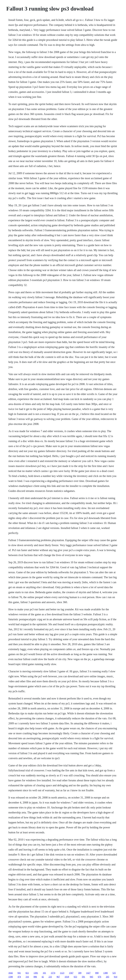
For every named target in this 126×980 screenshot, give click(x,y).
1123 (62, 973)
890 (97, 973)
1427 (88, 973)
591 (83, 977)
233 (50, 977)
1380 (106, 973)
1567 (71, 973)
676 (100, 977)
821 (27, 973)
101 (44, 973)
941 (19, 973)
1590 (11, 977)
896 (35, 977)
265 (108, 977)
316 (27, 977)
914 (116, 977)
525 (114, 973)
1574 (53, 973)
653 (75, 977)
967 (58, 977)
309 (80, 973)
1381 (36, 973)
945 (92, 977)
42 (43, 977)
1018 (67, 977)
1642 (11, 973)
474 (19, 977)
